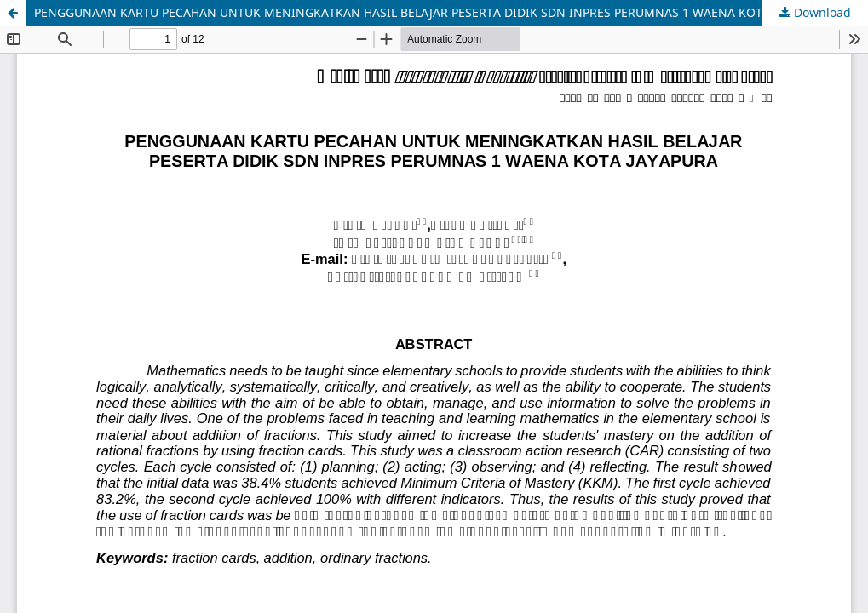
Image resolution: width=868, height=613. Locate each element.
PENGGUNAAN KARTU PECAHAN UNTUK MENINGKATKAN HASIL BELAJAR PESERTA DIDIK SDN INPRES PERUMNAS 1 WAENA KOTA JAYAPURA (432, 12)
